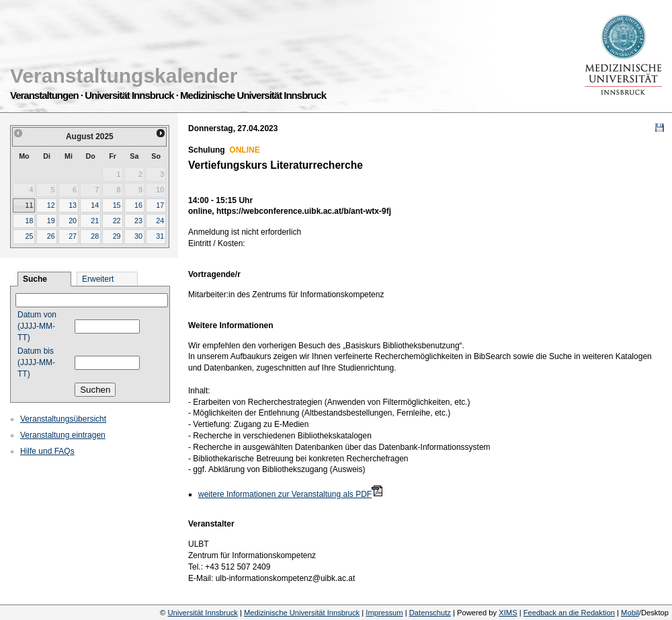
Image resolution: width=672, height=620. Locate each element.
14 (95, 205)
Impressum (384, 613)
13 (73, 205)
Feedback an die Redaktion (569, 613)
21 (95, 221)
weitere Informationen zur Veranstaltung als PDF (285, 494)
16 (138, 205)
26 (51, 236)
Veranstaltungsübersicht (63, 419)
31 (160, 236)
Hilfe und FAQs (47, 451)
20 (73, 221)
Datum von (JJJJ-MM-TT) (37, 326)
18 (29, 221)
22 (117, 221)
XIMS (508, 613)
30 (138, 236)
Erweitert (98, 279)
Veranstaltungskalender (124, 76)
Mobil (630, 613)
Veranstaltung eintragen (63, 435)
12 (51, 205)
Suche (35, 279)
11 (29, 205)
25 (29, 236)
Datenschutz (430, 613)
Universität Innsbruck (202, 613)
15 (117, 205)
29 (117, 236)
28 (95, 236)
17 (160, 205)
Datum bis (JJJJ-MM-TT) (36, 362)
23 (138, 221)
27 (73, 236)
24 (160, 221)
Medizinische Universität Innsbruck (302, 613)
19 (51, 221)
